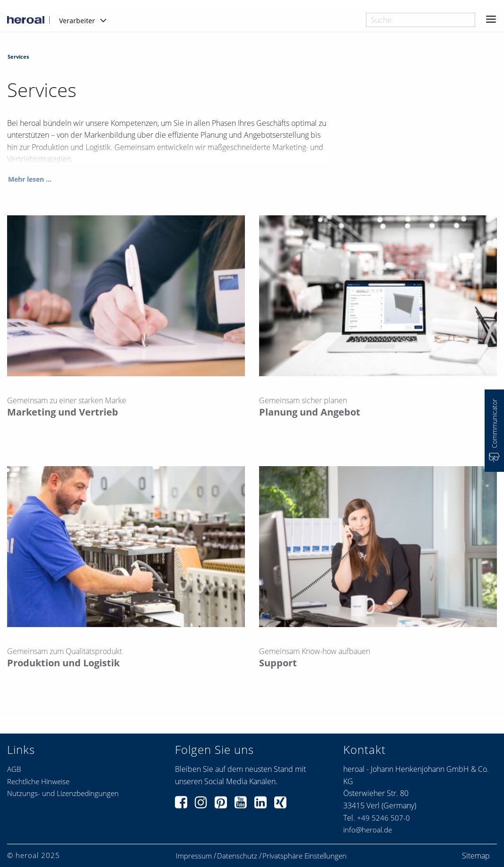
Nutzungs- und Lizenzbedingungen (63, 793)
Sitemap (476, 856)
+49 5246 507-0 (383, 818)
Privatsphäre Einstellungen (304, 856)
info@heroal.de (368, 830)
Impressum (194, 856)
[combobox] (421, 20)
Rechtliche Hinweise (38, 781)
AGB (14, 769)
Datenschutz (237, 856)
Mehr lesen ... (30, 180)
